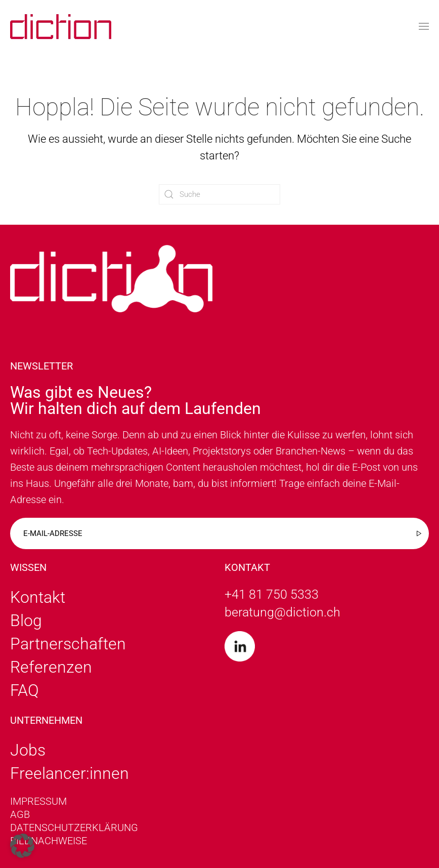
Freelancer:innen (70, 773)
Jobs (28, 750)
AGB (20, 814)
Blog (26, 621)
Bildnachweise (49, 841)
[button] (424, 27)
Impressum (38, 801)
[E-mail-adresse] (219, 533)
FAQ (25, 690)
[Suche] (219, 194)
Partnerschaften (68, 644)
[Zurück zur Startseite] (61, 27)
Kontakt (38, 597)
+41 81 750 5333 (272, 594)
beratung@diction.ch (282, 612)
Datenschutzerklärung (74, 828)
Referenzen (51, 667)
